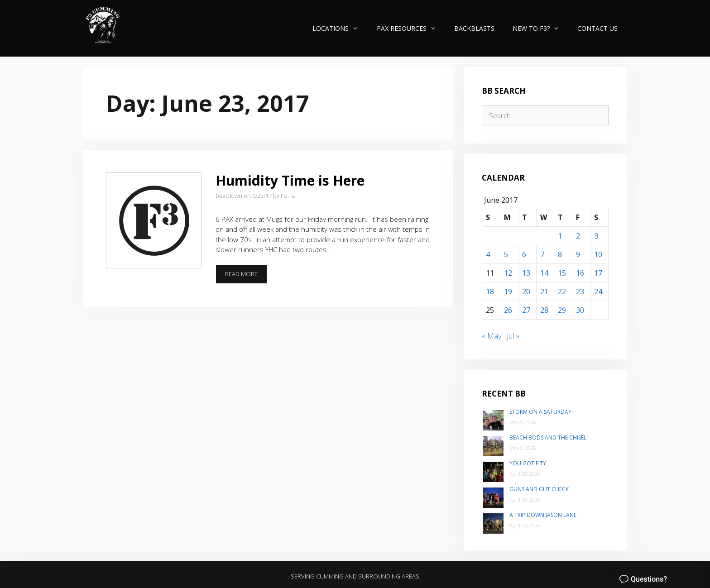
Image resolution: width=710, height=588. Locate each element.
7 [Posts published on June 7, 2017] (542, 254)
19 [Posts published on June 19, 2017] (508, 292)
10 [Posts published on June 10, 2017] (598, 254)
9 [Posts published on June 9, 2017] (578, 254)
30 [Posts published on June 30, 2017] (580, 310)
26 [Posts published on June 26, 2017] (508, 310)
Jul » (513, 336)
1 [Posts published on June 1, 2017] (560, 236)
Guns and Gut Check (539, 489)
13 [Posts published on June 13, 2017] (526, 273)
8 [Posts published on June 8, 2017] (560, 254)
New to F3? (540, 28)
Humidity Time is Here (290, 180)
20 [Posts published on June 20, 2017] (526, 292)
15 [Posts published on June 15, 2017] (562, 273)
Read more (246, 277)
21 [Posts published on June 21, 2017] (544, 292)
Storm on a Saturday (540, 412)
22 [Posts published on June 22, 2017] (562, 292)
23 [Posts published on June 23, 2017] (580, 292)
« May (492, 336)
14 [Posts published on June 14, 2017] (544, 273)
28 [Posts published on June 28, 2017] (544, 310)
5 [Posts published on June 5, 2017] (506, 254)
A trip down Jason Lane (543, 515)
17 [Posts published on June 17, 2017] (598, 273)
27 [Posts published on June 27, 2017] (526, 310)
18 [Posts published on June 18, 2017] (490, 292)
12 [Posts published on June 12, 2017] (508, 273)
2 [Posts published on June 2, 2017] (578, 236)
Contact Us (597, 28)
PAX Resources (411, 28)
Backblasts (474, 28)
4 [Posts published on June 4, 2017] (488, 254)
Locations (340, 28)
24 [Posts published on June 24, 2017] (598, 292)
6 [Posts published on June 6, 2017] (524, 254)
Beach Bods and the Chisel (548, 437)
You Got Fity (528, 463)
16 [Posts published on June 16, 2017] (580, 273)
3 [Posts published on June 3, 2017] (596, 236)
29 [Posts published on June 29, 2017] (562, 310)
